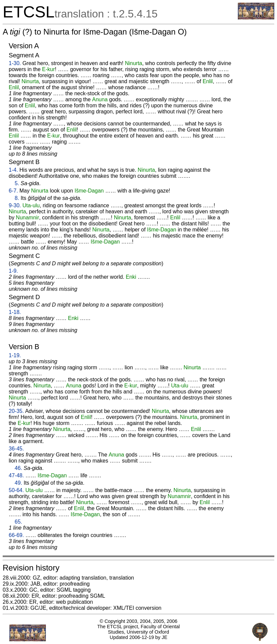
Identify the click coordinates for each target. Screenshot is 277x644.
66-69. (16, 535)
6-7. (13, 191)
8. (17, 198)
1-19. (15, 355)
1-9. (13, 271)
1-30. (15, 63)
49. (18, 483)
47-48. (16, 475)
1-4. (13, 170)
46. (18, 468)
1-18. (15, 312)
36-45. (16, 449)
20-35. (16, 411)
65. (18, 522)
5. (17, 183)
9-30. (15, 205)
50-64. (16, 490)
